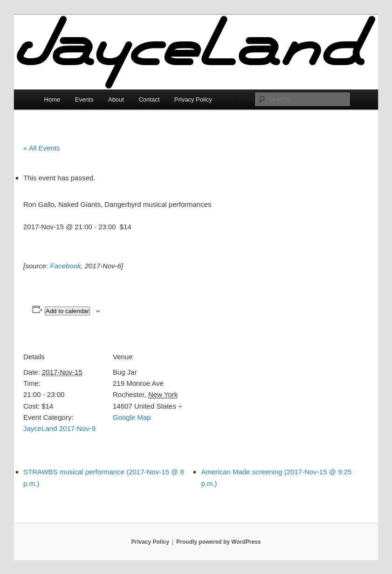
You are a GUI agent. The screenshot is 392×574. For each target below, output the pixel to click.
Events (84, 99)
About (116, 99)
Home (52, 99)
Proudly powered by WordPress (218, 542)
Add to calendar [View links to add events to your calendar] (67, 311)
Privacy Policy (193, 99)
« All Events (41, 148)
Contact (149, 99)
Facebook (66, 266)
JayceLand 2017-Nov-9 (59, 428)
